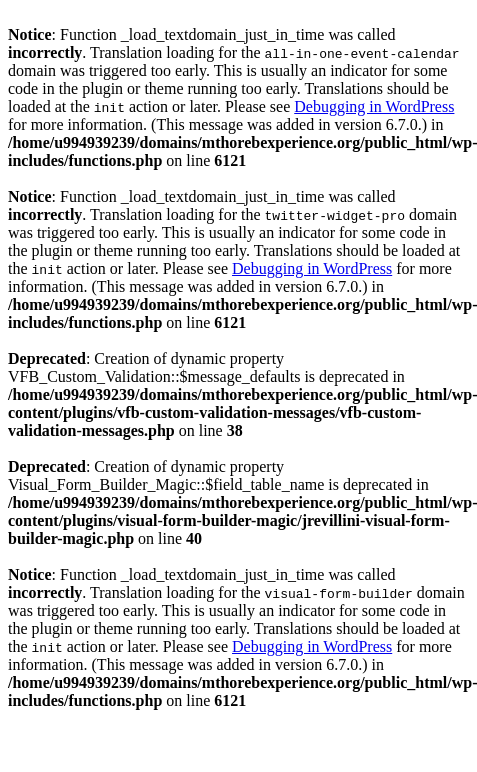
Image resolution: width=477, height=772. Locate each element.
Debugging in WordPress (374, 106)
